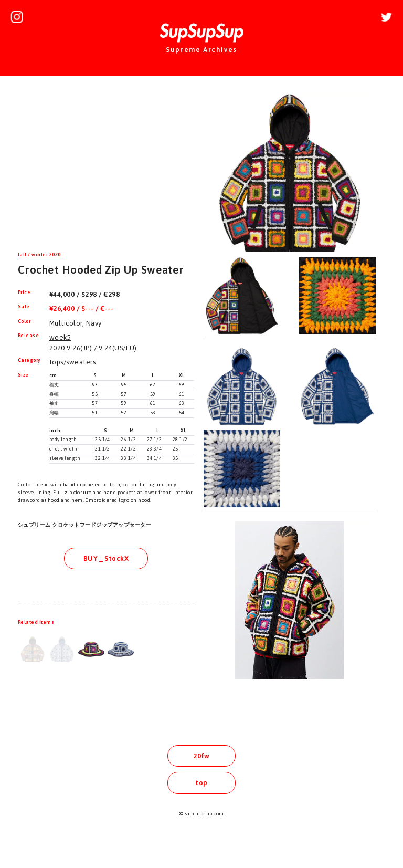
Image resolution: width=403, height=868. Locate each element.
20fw (201, 756)
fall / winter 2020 (39, 255)
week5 (60, 337)
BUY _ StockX (106, 558)
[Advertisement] (106, 165)
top (201, 783)
